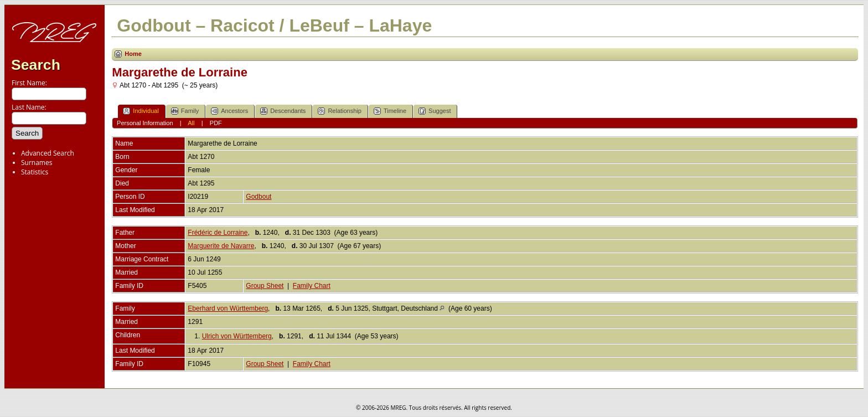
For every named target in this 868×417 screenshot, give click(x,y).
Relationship (340, 111)
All (191, 123)
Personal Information (145, 123)
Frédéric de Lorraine (218, 233)
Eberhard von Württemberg (228, 308)
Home (133, 54)
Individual (141, 111)
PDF (216, 123)
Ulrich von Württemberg (237, 336)
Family (185, 111)
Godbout (259, 197)
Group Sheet (265, 286)
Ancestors (229, 111)
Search (36, 65)
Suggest (435, 111)
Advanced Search (48, 153)
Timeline (390, 111)
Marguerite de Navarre (221, 246)
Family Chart (312, 286)
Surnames (37, 163)
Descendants (283, 111)
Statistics (35, 172)
